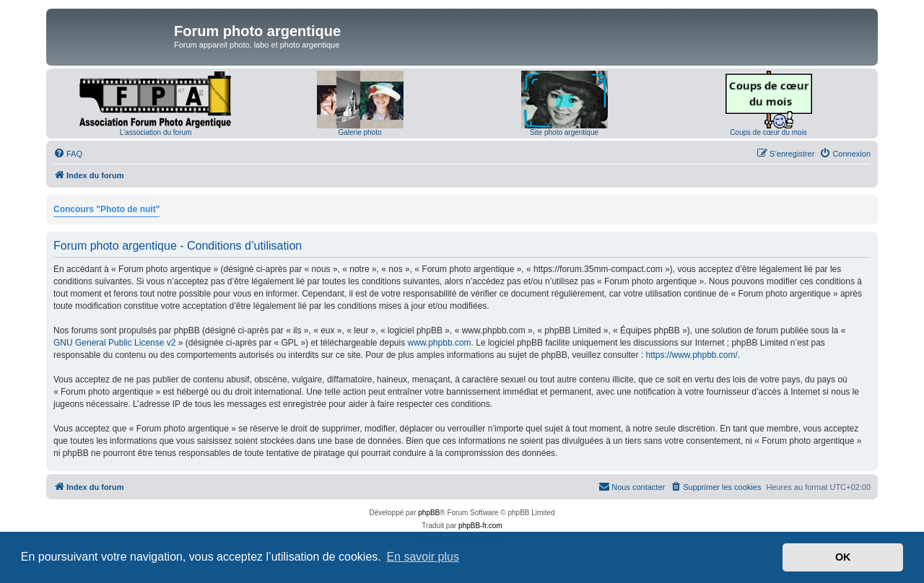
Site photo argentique (564, 132)
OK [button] (843, 557)
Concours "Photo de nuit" (106, 209)
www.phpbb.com (440, 343)
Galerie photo (359, 132)
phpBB (429, 513)
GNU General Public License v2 (114, 343)
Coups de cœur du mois (768, 132)
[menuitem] (68, 154)
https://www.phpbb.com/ (691, 355)
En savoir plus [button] (423, 557)
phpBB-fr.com (480, 526)
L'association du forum (156, 132)
